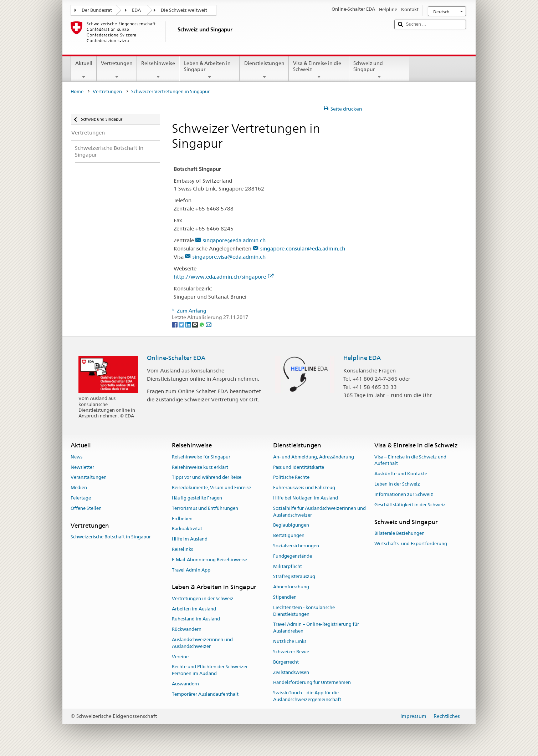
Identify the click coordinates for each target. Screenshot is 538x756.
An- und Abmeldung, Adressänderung (314, 457)
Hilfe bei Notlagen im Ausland (306, 498)
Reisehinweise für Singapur (201, 457)
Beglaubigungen (291, 525)
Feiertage (81, 498)
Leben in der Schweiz (397, 484)
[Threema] (196, 324)
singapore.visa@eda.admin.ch (229, 257)
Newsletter (82, 467)
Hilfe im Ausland (190, 539)
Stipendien (285, 597)
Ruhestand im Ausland (196, 619)
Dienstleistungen (264, 70)
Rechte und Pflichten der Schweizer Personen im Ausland (210, 670)
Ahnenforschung (291, 587)
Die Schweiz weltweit (184, 10)
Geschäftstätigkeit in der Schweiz (410, 505)
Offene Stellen (86, 508)
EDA (136, 10)
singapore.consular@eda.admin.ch (303, 248)
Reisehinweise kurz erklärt (200, 467)
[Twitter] (182, 324)
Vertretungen (117, 70)
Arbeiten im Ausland (194, 609)
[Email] (209, 324)
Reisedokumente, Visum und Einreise (211, 488)
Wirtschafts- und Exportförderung (411, 544)
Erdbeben (182, 519)
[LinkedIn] (189, 324)
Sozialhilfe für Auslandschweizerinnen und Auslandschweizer (319, 512)
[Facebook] (175, 324)
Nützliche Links (290, 641)
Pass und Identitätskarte (299, 467)
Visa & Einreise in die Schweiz (319, 70)
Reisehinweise (158, 70)
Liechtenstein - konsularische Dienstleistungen (304, 611)
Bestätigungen (289, 535)
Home (77, 92)
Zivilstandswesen (291, 672)
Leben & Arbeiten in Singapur (209, 70)
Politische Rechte (291, 478)
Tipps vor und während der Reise (207, 478)
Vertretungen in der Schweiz (203, 598)
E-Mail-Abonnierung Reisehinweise (209, 560)
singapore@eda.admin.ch (234, 240)
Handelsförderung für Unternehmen (312, 683)
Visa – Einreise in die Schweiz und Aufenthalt (410, 460)
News (76, 457)
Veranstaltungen (89, 478)
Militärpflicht (288, 566)
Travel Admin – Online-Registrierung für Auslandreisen (316, 628)
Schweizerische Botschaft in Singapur (111, 537)
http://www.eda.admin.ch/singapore (224, 277)
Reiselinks (182, 549)
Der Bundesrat (97, 10)
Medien (79, 488)
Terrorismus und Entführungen (205, 508)
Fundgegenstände (293, 556)
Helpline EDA (362, 358)
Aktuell (84, 70)
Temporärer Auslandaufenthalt (205, 694)
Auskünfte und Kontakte (401, 474)
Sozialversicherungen (296, 546)
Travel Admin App (191, 570)
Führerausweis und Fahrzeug (304, 488)
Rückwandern (187, 629)
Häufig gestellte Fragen (197, 498)
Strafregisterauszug (294, 577)
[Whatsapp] (202, 324)
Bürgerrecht (286, 662)
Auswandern (185, 684)
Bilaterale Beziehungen (399, 533)
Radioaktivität (187, 529)
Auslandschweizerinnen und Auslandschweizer (202, 643)
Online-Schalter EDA (176, 358)
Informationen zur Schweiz (404, 494)
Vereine (180, 657)
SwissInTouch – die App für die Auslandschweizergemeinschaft (307, 696)
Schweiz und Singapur (379, 70)
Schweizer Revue (291, 652)
